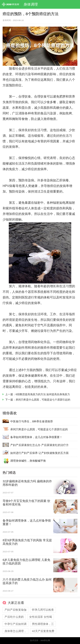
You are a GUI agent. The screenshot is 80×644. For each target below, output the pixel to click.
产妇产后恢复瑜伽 (15, 610)
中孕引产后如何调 (15, 624)
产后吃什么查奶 (14, 617)
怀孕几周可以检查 (43, 610)
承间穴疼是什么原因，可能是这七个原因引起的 (43, 400)
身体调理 (31, 4)
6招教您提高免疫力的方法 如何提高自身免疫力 (43, 394)
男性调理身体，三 (43, 624)
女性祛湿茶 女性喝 (41, 617)
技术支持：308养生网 (40, 640)
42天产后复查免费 (43, 631)
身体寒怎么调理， (15, 631)
